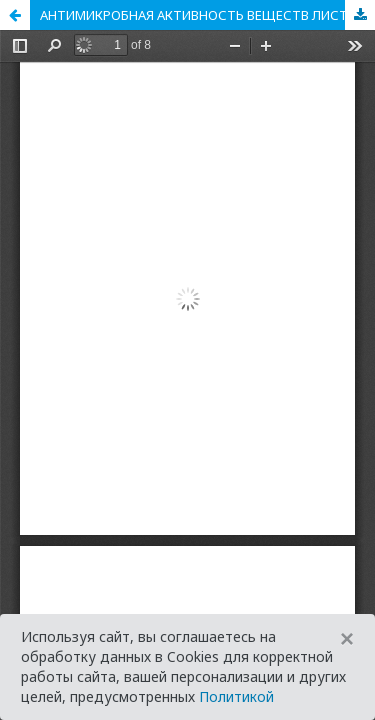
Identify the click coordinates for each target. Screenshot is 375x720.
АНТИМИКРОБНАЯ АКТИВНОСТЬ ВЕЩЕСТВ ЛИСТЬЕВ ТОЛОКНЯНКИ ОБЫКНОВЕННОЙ (207, 15)
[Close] (347, 639)
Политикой (236, 696)
